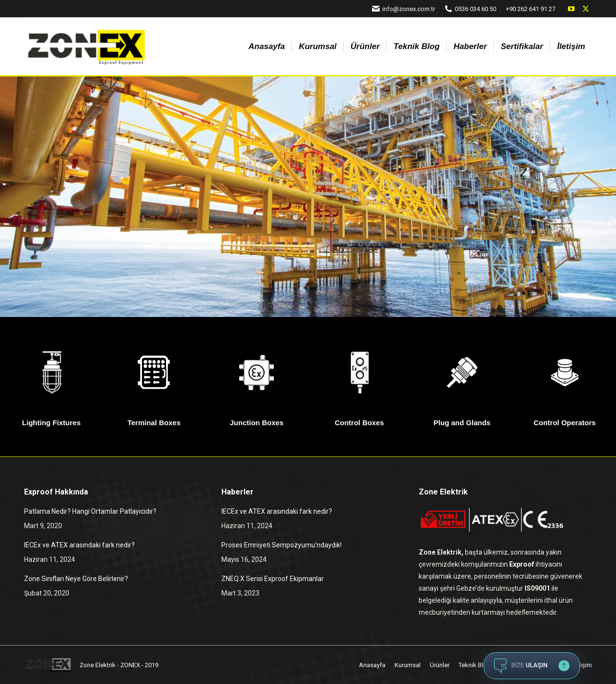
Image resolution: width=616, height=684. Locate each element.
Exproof (522, 564)
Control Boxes (359, 423)
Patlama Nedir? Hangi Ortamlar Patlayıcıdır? (90, 511)
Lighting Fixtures (51, 423)
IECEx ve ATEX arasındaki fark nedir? (79, 545)
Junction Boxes (257, 423)
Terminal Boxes (154, 423)
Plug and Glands (462, 423)
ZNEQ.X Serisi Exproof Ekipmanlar (273, 579)
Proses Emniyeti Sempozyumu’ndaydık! (282, 545)
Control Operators (565, 423)
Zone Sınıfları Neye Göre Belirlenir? (76, 579)
